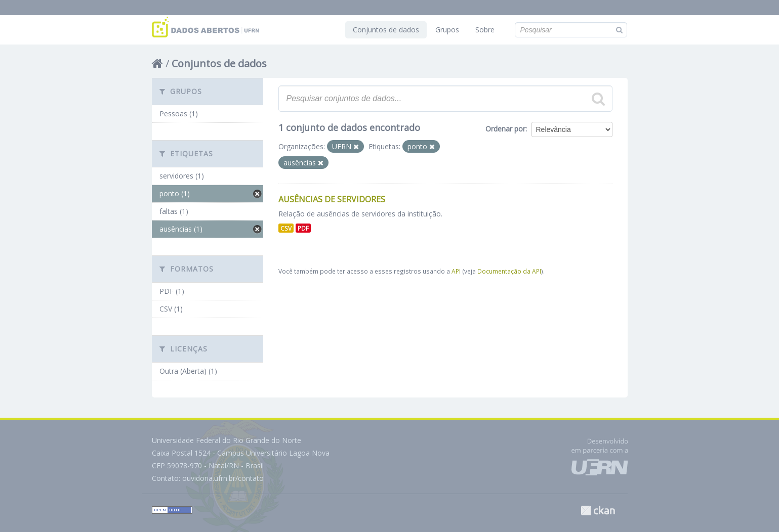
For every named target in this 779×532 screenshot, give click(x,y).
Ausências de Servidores (332, 199)
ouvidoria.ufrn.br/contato (223, 478)
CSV (286, 228)
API (456, 271)
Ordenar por (505, 129)
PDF (303, 228)
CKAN (598, 511)
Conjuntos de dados (386, 30)
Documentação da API (509, 271)
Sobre (485, 30)
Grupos (447, 30)
